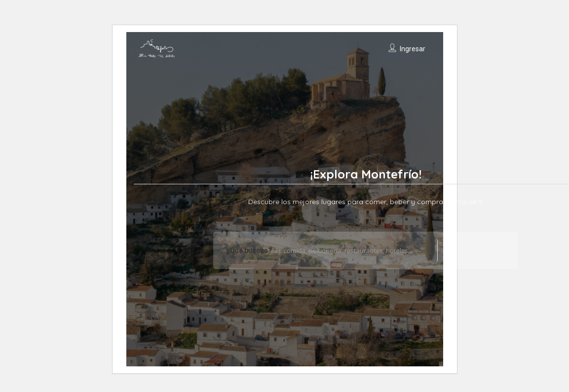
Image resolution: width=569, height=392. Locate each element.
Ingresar (413, 49)
